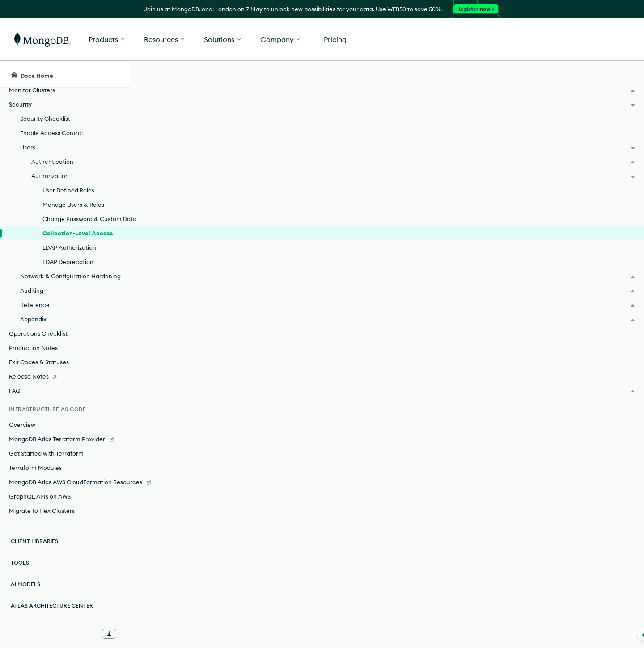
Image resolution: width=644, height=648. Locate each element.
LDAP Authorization (69, 230)
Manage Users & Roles (73, 178)
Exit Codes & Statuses (39, 353)
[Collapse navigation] (130, 634)
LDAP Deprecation (68, 244)
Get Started (598, 39)
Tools (20, 563)
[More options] (502, 133)
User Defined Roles (68, 163)
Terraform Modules (35, 459)
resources (308, 265)
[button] (456, 39)
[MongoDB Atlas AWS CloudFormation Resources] (65, 477)
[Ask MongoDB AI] (585, 74)
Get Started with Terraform (46, 444)
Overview (22, 416)
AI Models (25, 584)
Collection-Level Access (78, 215)
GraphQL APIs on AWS (40, 496)
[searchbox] (299, 74)
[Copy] (500, 368)
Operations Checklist (38, 324)
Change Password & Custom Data (82, 196)
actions (249, 265)
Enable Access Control (51, 106)
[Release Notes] (65, 367)
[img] (545, 141)
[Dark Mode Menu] (623, 74)
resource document (388, 297)
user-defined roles (427, 199)
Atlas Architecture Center (52, 606)
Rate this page (560, 125)
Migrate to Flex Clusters (42, 511)
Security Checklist (45, 92)
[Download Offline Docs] (109, 634)
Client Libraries (34, 541)
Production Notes (33, 339)
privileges (209, 211)
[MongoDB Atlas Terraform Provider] (65, 430)
